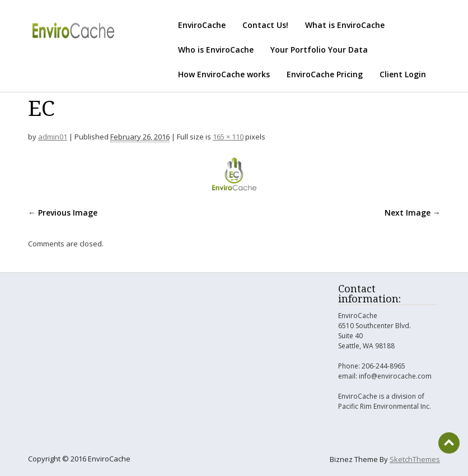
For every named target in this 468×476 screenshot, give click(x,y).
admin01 (53, 137)
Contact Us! (265, 25)
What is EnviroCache (345, 25)
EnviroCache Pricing (325, 74)
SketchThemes (415, 459)
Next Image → (413, 213)
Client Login (403, 74)
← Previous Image (63, 213)
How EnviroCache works (224, 74)
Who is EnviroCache (216, 50)
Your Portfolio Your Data (319, 50)
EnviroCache (202, 25)
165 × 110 (228, 137)
